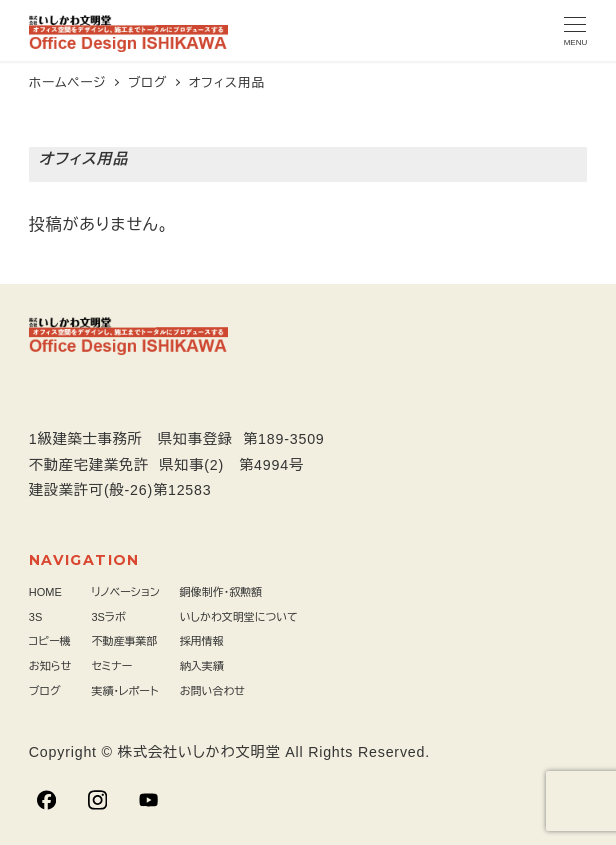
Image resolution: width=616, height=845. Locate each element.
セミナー (111, 666)
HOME (45, 592)
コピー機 (50, 641)
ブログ (45, 691)
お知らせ (50, 666)
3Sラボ (108, 617)
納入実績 (202, 666)
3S (35, 617)
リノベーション (125, 592)
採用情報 (202, 641)
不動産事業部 (124, 641)
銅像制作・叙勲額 (221, 592)
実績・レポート (124, 691)
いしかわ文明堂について (239, 617)
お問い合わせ (212, 691)
